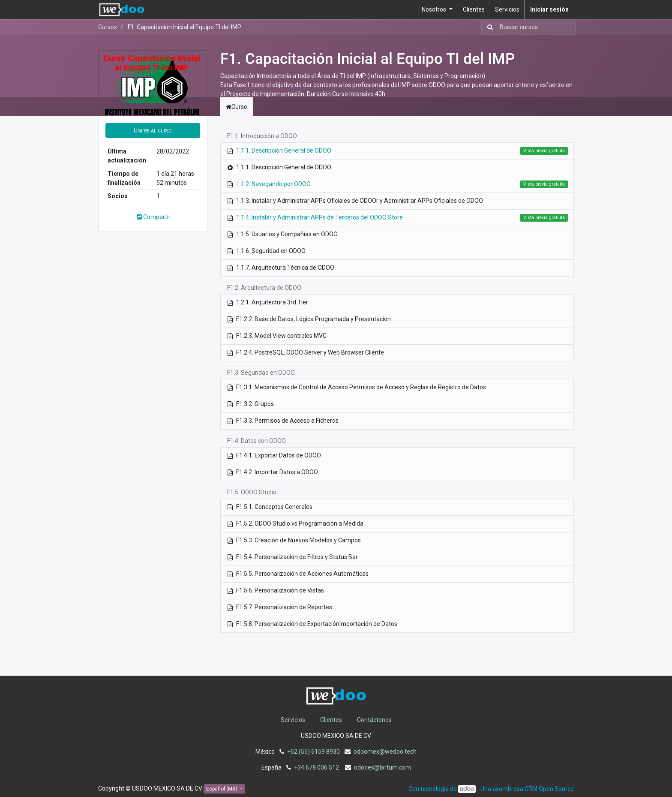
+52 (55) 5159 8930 (313, 752)
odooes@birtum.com (382, 767)
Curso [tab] (237, 107)
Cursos (108, 27)
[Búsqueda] (488, 27)
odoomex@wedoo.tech (385, 752)
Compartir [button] (153, 217)
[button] (153, 131)
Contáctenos (374, 720)
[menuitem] (474, 10)
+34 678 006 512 (317, 767)
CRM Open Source (549, 789)
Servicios (293, 720)
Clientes (331, 720)
